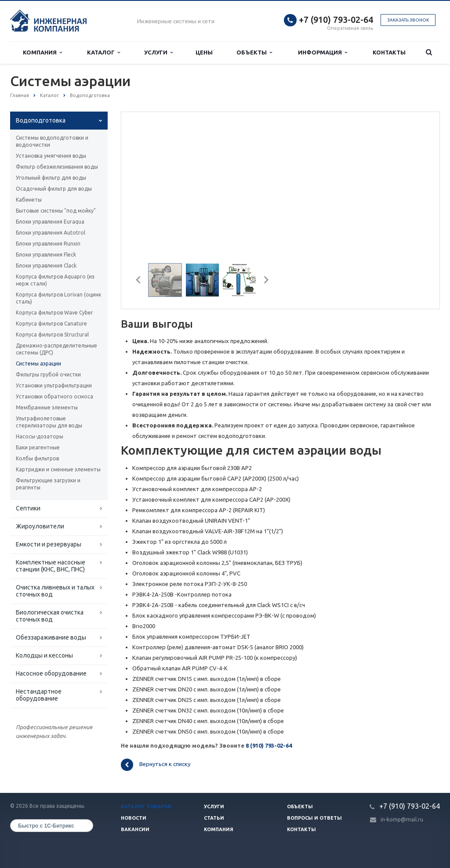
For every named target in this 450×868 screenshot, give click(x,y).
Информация (323, 52)
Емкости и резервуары (49, 544)
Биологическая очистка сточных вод (50, 616)
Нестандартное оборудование (39, 695)
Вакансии (135, 829)
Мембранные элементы (47, 407)
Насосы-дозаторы (40, 436)
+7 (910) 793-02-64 (336, 20)
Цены (204, 52)
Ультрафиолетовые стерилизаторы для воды (49, 422)
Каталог (103, 52)
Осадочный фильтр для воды (54, 189)
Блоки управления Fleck (46, 255)
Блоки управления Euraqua (50, 222)
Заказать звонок (408, 20)
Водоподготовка (41, 120)
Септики (28, 508)
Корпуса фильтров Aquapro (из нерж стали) (55, 280)
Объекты (254, 52)
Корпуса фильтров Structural (52, 335)
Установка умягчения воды (51, 156)
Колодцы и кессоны (44, 655)
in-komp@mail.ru (402, 819)
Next (263, 281)
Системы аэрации (38, 363)
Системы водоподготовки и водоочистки (52, 141)
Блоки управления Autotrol (51, 233)
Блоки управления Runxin (48, 244)
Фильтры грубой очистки (48, 374)
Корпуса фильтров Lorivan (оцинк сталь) (58, 298)
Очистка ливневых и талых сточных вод (55, 591)
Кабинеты (29, 200)
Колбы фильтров (37, 458)
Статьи (214, 818)
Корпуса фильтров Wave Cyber (54, 313)
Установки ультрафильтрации (54, 385)
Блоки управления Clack (46, 266)
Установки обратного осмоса (54, 396)
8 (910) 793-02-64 (269, 745)
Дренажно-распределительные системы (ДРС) (56, 349)
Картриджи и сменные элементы (58, 469)
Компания (42, 52)
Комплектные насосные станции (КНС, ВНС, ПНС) (51, 566)
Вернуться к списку (156, 765)
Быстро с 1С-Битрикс (46, 826)
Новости (134, 818)
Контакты (389, 52)
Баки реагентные (38, 447)
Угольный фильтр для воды (51, 178)
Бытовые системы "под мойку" (56, 211)
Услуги (158, 52)
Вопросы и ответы (314, 818)
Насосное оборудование (51, 673)
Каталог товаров (146, 807)
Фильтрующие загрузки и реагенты (48, 484)
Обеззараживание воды (51, 637)
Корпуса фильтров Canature (51, 324)
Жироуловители (40, 526)
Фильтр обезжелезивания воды (57, 167)
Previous (142, 281)
